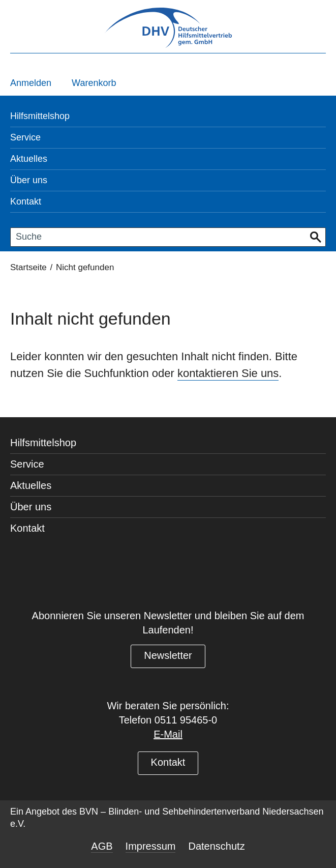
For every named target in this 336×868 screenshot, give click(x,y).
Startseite (28, 267)
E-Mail (168, 734)
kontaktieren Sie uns (228, 373)
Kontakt (168, 762)
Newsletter (168, 655)
